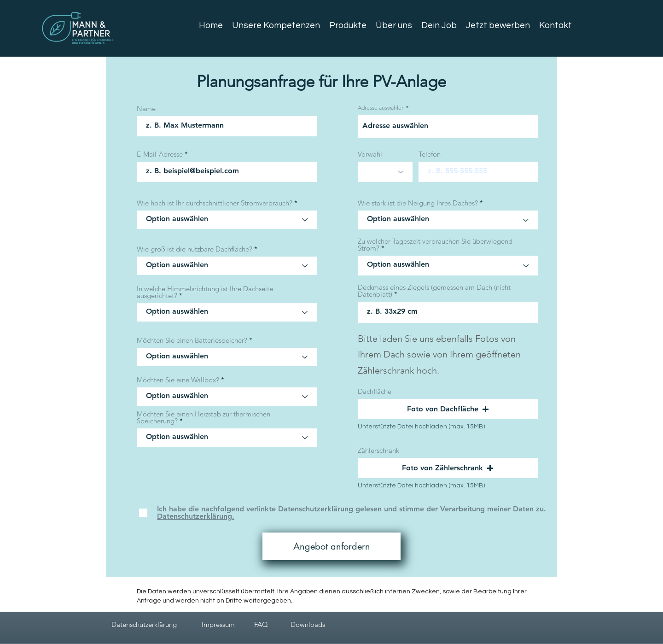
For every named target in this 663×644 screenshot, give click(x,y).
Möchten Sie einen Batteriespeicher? (192, 340)
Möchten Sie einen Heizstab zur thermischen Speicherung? (204, 417)
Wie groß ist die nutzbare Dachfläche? (195, 249)
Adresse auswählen (381, 108)
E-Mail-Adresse (160, 154)
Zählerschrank (378, 450)
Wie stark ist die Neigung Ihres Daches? (418, 203)
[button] (448, 409)
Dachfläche (375, 391)
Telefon (430, 154)
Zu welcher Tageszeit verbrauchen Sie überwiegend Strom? (435, 245)
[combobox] (448, 126)
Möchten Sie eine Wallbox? (178, 380)
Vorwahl (370, 154)
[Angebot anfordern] (331, 546)
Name (146, 108)
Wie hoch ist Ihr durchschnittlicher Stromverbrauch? (215, 203)
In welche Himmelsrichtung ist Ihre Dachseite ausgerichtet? (205, 292)
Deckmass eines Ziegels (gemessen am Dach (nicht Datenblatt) (434, 291)
